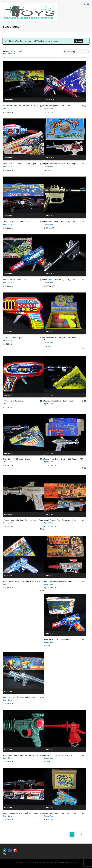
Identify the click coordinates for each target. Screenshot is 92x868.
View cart (79, 41)
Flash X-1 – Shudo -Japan (12, 338)
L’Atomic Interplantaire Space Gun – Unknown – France (23, 520)
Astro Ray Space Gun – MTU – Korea (58, 106)
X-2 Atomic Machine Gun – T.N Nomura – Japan (21, 106)
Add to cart (8, 100)
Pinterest (15, 850)
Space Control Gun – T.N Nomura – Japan (60, 813)
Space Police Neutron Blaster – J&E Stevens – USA (64, 459)
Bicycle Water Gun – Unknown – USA (58, 755)
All (14, 54)
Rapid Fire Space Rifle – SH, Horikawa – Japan (20, 697)
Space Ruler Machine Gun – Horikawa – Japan (20, 813)
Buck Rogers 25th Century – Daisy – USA (60, 280)
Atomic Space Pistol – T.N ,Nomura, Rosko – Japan (22, 581)
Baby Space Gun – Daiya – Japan (15, 280)
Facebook (10, 850)
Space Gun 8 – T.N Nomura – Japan (16, 459)
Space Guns (7, 109)
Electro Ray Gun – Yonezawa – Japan (58, 581)
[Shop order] (76, 52)
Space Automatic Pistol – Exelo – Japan (59, 401)
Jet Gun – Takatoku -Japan (13, 401)
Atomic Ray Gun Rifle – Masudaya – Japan (60, 520)
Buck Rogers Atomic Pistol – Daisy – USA (60, 222)
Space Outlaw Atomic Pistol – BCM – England (61, 164)
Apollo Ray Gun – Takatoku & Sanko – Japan (19, 164)
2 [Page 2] (77, 834)
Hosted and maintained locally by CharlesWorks (61, 862)
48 (11, 54)
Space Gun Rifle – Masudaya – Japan (17, 222)
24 (8, 54)
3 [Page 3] (82, 834)
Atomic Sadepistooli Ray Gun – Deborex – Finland (21, 755)
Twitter (5, 850)
